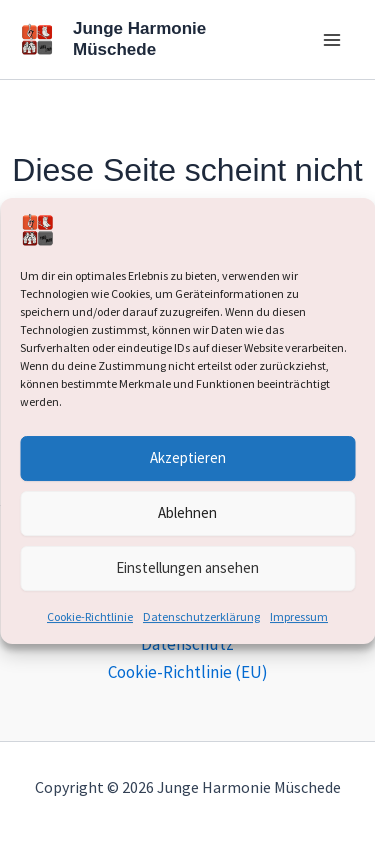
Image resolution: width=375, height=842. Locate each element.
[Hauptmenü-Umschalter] (333, 40)
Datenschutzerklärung (201, 616)
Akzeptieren (188, 457)
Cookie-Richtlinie (90, 616)
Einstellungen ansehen (187, 567)
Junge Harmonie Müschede (139, 38)
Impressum (299, 616)
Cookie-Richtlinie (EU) (188, 672)
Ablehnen (187, 512)
